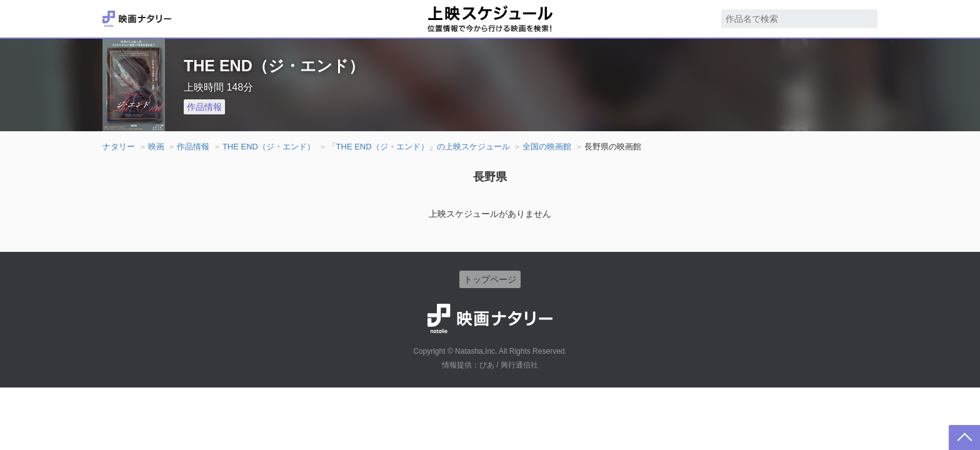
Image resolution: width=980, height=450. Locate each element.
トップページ (490, 279)
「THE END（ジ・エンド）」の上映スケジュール (419, 147)
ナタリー (119, 147)
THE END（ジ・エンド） (269, 147)
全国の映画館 (547, 147)
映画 (156, 147)
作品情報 (204, 107)
